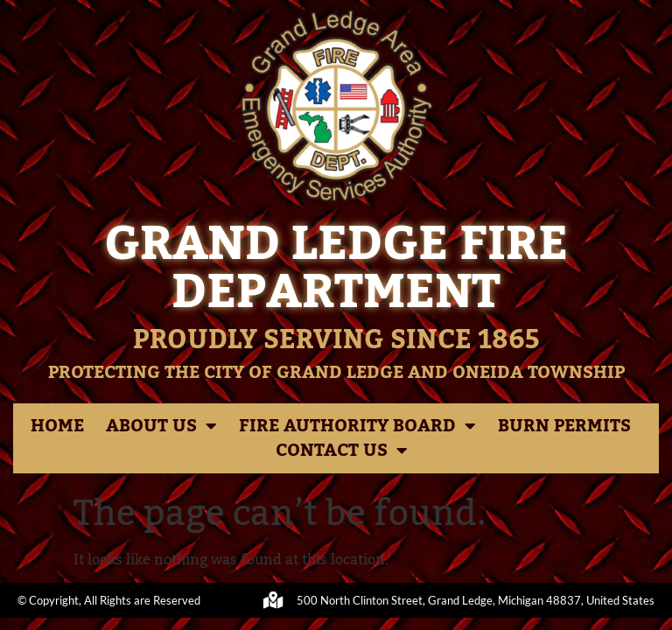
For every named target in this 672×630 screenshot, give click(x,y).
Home (57, 426)
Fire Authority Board (357, 426)
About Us (161, 426)
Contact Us (342, 451)
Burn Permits (564, 426)
